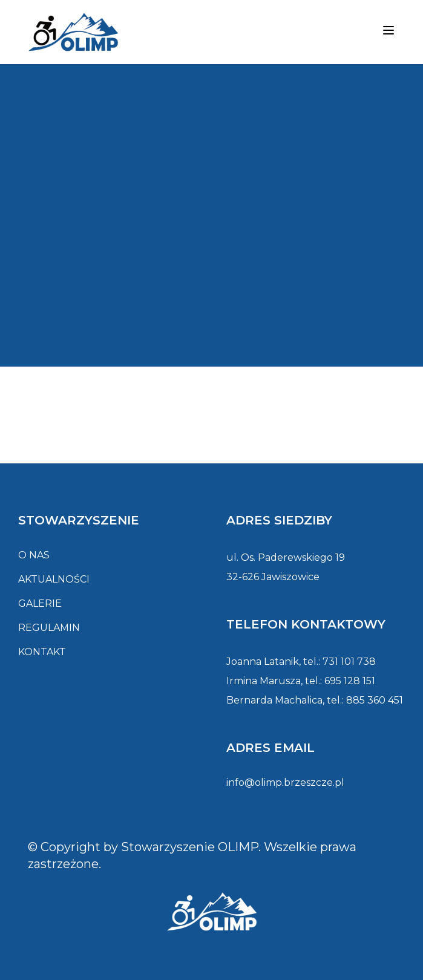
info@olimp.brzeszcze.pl (285, 782)
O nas (34, 555)
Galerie (40, 603)
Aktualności (54, 579)
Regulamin (49, 628)
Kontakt (42, 652)
